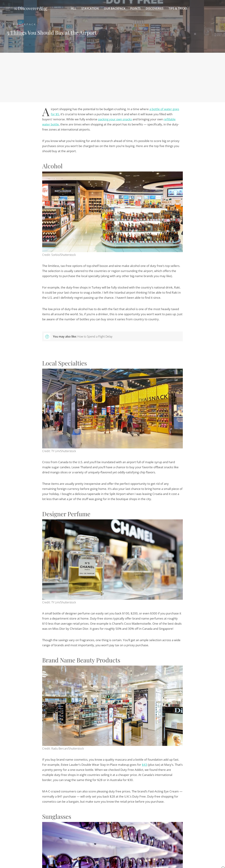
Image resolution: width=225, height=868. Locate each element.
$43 (144, 765)
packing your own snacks (115, 119)
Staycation (90, 8)
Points (135, 8)
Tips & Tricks (178, 8)
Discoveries (155, 8)
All (74, 8)
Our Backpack (115, 8)
